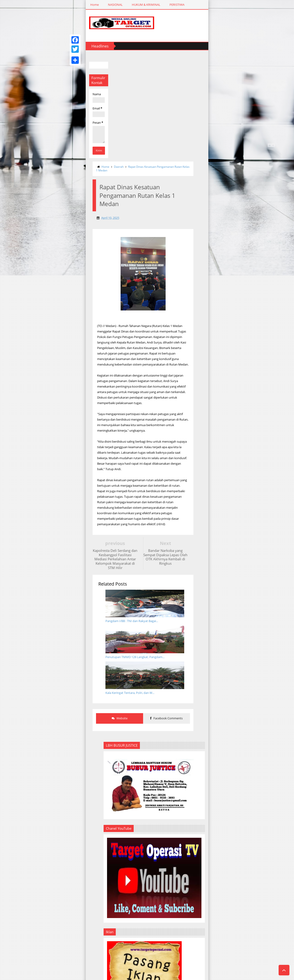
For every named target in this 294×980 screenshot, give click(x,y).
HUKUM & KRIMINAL (70, 5)
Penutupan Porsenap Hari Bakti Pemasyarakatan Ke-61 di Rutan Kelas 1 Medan (257, 802)
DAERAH (123, 5)
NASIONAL (39, 5)
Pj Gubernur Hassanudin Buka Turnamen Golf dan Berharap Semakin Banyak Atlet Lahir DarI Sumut (257, 857)
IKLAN (214, 5)
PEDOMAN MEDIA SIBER (244, 5)
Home (18, 5)
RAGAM (143, 5)
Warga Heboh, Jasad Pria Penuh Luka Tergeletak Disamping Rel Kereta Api (253, 539)
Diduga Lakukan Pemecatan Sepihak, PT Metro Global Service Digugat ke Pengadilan (255, 422)
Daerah (87, 55)
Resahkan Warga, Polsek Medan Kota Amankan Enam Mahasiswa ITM (254, 651)
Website (100, 459)
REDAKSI (195, 5)
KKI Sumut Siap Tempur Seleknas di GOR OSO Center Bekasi (255, 778)
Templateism (47, 976)
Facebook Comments (171, 459)
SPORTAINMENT (169, 5)
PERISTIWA (100, 5)
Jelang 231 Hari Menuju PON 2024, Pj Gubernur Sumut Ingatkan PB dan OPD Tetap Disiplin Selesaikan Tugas (255, 830)
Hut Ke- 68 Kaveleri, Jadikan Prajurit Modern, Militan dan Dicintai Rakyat (255, 687)
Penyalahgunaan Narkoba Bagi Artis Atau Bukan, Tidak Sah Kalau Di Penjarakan (254, 723)
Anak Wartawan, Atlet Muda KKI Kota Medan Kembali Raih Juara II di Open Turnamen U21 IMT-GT (257, 883)
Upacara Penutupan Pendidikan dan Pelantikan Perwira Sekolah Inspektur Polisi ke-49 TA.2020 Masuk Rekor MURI (245, 611)
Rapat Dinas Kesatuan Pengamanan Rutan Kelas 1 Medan (133, 55)
